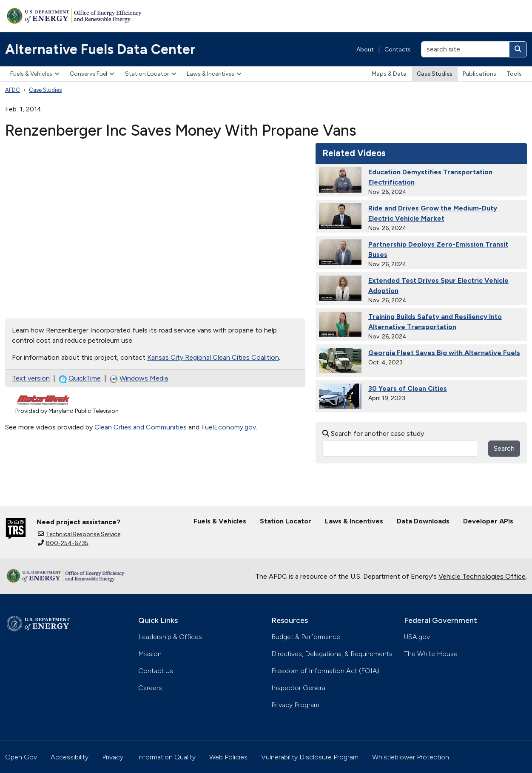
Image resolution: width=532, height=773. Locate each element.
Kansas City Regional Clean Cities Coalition (213, 357)
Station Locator (151, 74)
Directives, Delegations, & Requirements (332, 654)
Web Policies (228, 757)
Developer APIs (488, 521)
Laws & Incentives (214, 74)
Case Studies (435, 74)
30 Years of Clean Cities (408, 388)
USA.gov (417, 637)
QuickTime (80, 379)
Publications (479, 74)
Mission (150, 654)
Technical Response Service (79, 534)
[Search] (518, 49)
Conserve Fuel (92, 74)
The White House (431, 654)
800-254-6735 (63, 543)
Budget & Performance (306, 637)
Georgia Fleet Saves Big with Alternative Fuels (444, 353)
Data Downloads (423, 521)
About (365, 50)
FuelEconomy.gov (229, 427)
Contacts (398, 50)
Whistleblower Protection (411, 757)
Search (504, 448)
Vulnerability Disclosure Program (310, 757)
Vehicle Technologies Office (482, 576)
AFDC (13, 90)
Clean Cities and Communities (141, 427)
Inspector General (299, 688)
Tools (514, 74)
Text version (31, 378)
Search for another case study (373, 433)
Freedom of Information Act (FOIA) (325, 671)
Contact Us (156, 671)
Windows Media (139, 379)
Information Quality (166, 757)
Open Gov (21, 757)
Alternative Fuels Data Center (100, 49)
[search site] (465, 49)
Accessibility (70, 757)
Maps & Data (389, 74)
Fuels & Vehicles (35, 74)
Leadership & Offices (170, 637)
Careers (150, 688)
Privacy (113, 757)
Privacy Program (295, 705)
